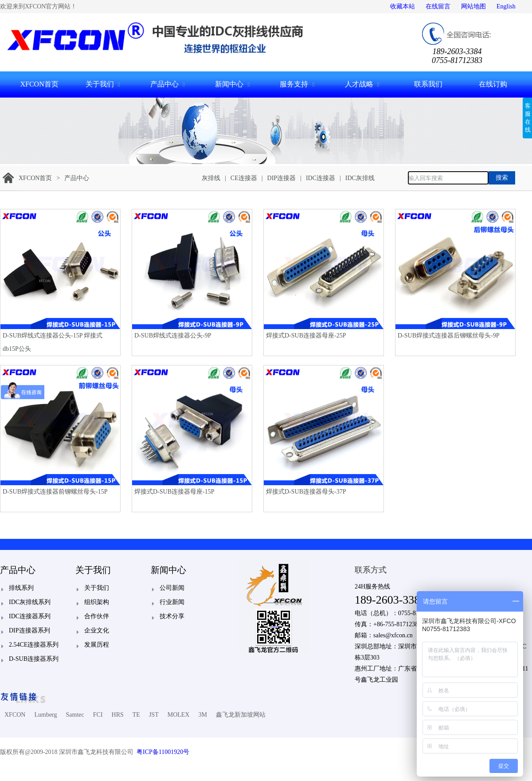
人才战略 (359, 84)
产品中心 (164, 84)
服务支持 (294, 84)
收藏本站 (403, 6)
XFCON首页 (39, 84)
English (506, 6)
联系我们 (428, 84)
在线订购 (493, 84)
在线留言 (438, 6)
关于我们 (100, 84)
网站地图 (473, 6)
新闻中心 (229, 84)
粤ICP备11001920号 (163, 752)
